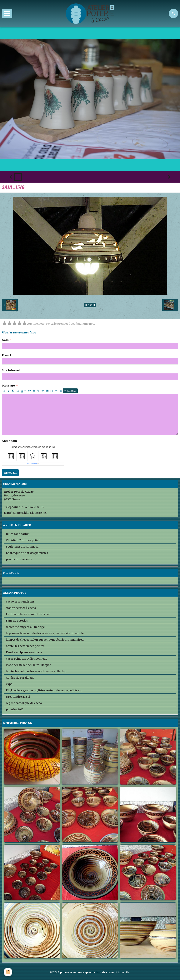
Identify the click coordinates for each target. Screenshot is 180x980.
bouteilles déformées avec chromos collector (36, 671)
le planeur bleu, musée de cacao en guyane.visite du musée (45, 633)
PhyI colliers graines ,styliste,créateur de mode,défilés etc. (44, 690)
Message (8, 386)
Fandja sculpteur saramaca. (24, 652)
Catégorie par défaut (20, 678)
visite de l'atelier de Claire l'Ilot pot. (29, 665)
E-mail (6, 355)
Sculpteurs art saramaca (22, 547)
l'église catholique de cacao (24, 703)
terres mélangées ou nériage (25, 627)
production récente (19, 559)
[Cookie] (8, 972)
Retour (90, 305)
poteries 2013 (15, 709)
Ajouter (10, 473)
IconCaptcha (32, 464)
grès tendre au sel (18, 697)
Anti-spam (9, 441)
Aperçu (70, 391)
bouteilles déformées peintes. (25, 646)
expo (9, 684)
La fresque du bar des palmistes (27, 553)
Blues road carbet (18, 534)
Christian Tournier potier (23, 540)
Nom (5, 340)
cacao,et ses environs (20, 602)
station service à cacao (21, 608)
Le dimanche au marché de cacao (28, 614)
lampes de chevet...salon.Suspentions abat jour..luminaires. (45, 640)
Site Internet (11, 370)
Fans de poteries (17, 621)
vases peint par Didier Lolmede (27, 659)
